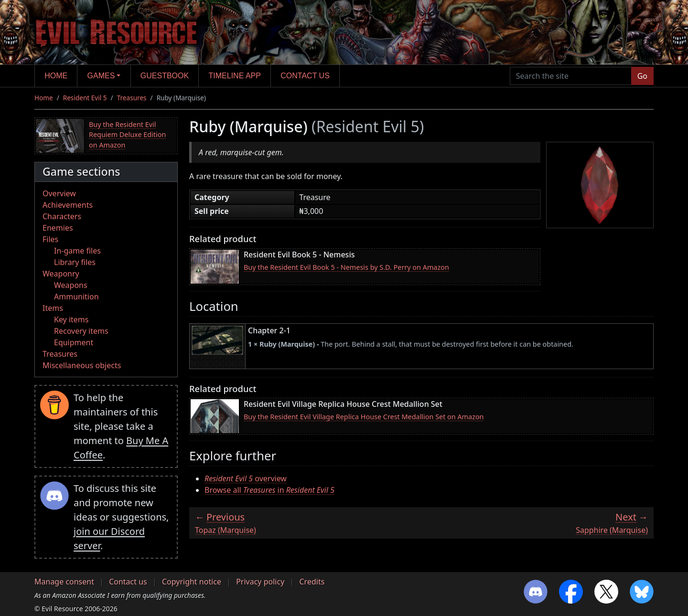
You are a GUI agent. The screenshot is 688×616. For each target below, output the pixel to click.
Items (53, 308)
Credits (312, 582)
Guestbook (165, 76)
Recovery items (81, 331)
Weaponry (61, 274)
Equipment (74, 342)
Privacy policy (260, 582)
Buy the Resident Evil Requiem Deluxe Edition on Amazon (127, 135)
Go (642, 76)
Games (101, 76)
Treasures (132, 98)
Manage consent (64, 582)
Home (56, 76)
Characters (62, 216)
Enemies (58, 228)
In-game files (77, 251)
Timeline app (235, 76)
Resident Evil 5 (85, 98)
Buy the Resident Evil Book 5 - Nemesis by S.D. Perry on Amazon (346, 267)
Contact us (305, 76)
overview (246, 478)
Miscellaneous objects (82, 365)
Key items (71, 319)
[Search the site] (571, 76)
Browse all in (269, 490)
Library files (75, 262)
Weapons (71, 285)
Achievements (68, 205)
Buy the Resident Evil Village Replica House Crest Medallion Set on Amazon (364, 417)
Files (50, 239)
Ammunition (76, 297)
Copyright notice (192, 582)
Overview (59, 193)
